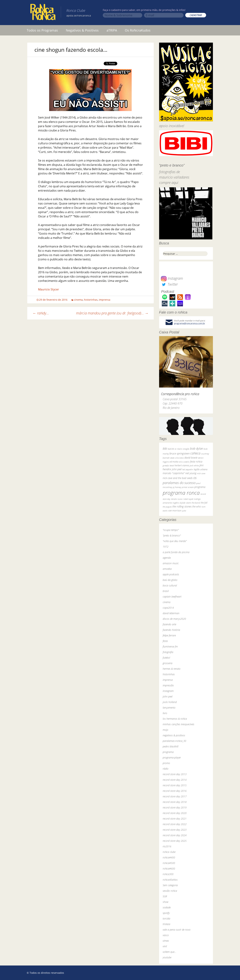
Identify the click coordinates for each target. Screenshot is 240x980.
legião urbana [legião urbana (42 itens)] (201, 469)
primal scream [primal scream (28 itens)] (188, 487)
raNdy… (41, 313)
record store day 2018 (175, 802)
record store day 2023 (175, 830)
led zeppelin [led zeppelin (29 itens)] (188, 469)
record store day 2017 (175, 796)
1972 (166, 547)
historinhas (91, 300)
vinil (165, 946)
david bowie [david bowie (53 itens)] (191, 458)
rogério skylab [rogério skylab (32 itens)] (179, 503)
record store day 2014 (175, 780)
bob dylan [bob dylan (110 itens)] (197, 448)
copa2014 (168, 608)
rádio (166, 769)
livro (165, 713)
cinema (78, 300)
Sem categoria (170, 885)
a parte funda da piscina (176, 552)
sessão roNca (170, 891)
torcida (166, 918)
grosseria (168, 663)
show (166, 902)
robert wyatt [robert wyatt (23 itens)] (188, 499)
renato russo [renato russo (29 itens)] (177, 499)
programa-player (172, 758)
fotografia (168, 652)
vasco (166, 935)
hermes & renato (172, 669)
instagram (168, 691)
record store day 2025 (175, 841)
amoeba (167, 569)
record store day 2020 (175, 813)
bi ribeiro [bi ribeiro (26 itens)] (179, 449)
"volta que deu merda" (175, 541)
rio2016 (167, 846)
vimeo (166, 941)
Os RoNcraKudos (138, 30)
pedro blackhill (170, 746)
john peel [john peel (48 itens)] (177, 469)
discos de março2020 (174, 619)
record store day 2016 (175, 791)
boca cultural (170, 585)
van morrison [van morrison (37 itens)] (175, 511)
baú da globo (170, 580)
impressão (168, 685)
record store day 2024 (175, 835)
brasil (166, 591)
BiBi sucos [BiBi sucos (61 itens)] (168, 449)
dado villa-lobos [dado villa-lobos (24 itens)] (177, 458)
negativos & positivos (174, 735)
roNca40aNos (170, 880)
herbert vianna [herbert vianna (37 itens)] (182, 465)
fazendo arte (169, 624)
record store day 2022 (175, 824)
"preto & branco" (172, 535)
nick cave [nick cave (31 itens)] (201, 473)
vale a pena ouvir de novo (177, 930)
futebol (166, 658)
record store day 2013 (175, 774)
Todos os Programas (42, 30)
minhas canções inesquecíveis (178, 724)
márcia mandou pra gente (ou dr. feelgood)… (112, 313)
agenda (167, 558)
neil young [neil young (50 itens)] (191, 473)
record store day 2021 (175, 819)
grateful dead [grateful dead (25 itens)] (168, 465)
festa (165, 641)
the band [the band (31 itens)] (196, 503)
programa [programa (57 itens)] (200, 487)
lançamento (169, 708)
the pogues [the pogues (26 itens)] (167, 507)
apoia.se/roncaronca (79, 15)
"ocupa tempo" (171, 530)
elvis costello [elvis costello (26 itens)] (184, 462)
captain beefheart (172, 597)
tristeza (166, 924)
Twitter (169, 284)
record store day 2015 (175, 785)
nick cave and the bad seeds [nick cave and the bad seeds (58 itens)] (178, 478)
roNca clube (169, 852)
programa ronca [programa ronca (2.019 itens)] (181, 493)
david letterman (171, 613)
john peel (168, 696)
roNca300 (168, 874)
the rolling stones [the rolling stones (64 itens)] (182, 506)
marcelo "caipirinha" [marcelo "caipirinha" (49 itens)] (174, 473)
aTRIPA (112, 30)
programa (168, 752)
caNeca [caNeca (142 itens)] (195, 453)
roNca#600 (169, 869)
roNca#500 (169, 863)
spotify (166, 913)
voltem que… (169, 952)
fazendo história (171, 630)
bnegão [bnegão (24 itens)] (186, 449)
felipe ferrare (169, 635)
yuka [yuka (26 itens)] (184, 511)
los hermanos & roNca (175, 719)
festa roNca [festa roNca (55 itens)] (196, 462)
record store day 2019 (175, 807)
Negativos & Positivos (82, 30)
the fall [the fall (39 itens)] (204, 503)
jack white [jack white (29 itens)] (194, 465)
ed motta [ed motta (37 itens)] (174, 462)
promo (166, 763)
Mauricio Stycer (49, 289)
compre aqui (169, 183)
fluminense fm (170, 646)
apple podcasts (171, 574)
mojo (165, 730)
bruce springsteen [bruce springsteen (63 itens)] (180, 453)
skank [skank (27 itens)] (189, 503)
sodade (167, 907)
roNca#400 (169, 857)
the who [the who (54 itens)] (197, 506)
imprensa (105, 300)
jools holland (170, 702)
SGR (165, 896)
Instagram (172, 278)
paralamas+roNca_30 (174, 741)
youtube (167, 957)
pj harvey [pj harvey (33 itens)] (177, 487)
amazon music (171, 563)
